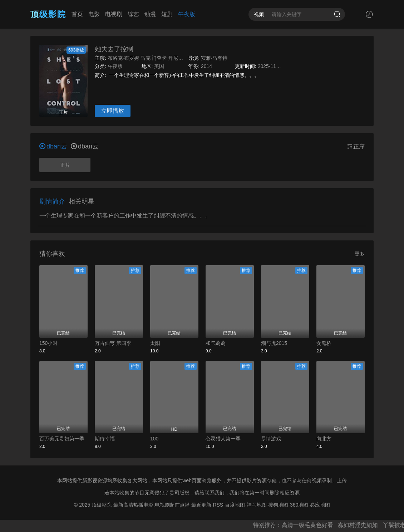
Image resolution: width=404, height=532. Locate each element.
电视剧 (114, 14)
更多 (360, 254)
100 (154, 439)
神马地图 (257, 505)
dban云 (85, 146)
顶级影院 (48, 14)
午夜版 (187, 14)
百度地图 (235, 505)
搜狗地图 (278, 505)
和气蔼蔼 (216, 343)
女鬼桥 (324, 343)
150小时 (48, 343)
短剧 (167, 14)
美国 (159, 66)
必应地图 (320, 505)
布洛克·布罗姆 (123, 58)
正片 (65, 165)
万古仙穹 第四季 (113, 343)
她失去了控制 (114, 49)
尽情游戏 (271, 439)
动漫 (150, 14)
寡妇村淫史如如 (362, 525)
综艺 (133, 14)
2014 (206, 66)
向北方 (324, 439)
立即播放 (113, 111)
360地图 (299, 505)
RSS (218, 505)
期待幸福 (105, 439)
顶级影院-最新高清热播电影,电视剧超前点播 (141, 505)
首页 (77, 14)
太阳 (155, 343)
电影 (94, 14)
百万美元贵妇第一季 (62, 439)
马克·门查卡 (154, 58)
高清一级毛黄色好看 (311, 525)
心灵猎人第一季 (223, 439)
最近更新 (201, 505)
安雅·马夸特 (214, 58)
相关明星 (82, 201)
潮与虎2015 (274, 343)
